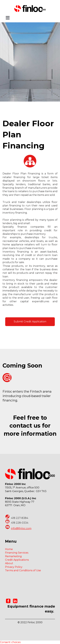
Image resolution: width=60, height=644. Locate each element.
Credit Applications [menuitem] (17, 560)
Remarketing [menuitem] (13, 556)
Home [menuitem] (9, 549)
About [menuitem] (9, 563)
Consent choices (10, 642)
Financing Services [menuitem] (17, 553)
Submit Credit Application (30, 322)
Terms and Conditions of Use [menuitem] (23, 570)
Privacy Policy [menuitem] (14, 567)
